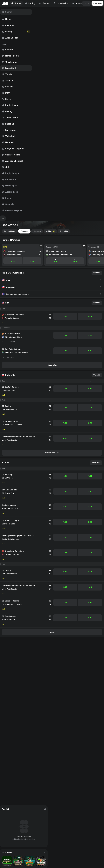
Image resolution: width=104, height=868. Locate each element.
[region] (16, 111)
